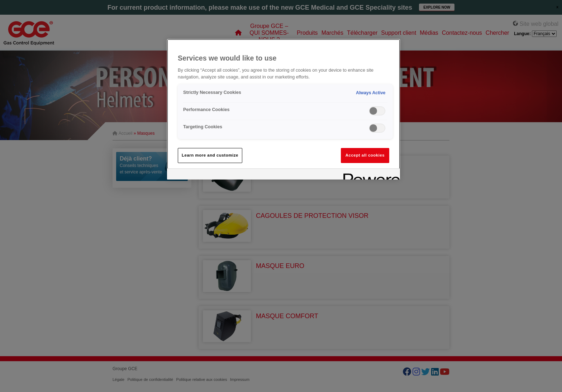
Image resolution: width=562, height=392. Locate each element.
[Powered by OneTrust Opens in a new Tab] (369, 175)
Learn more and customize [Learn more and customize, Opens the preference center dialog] (210, 155)
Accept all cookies (365, 155)
